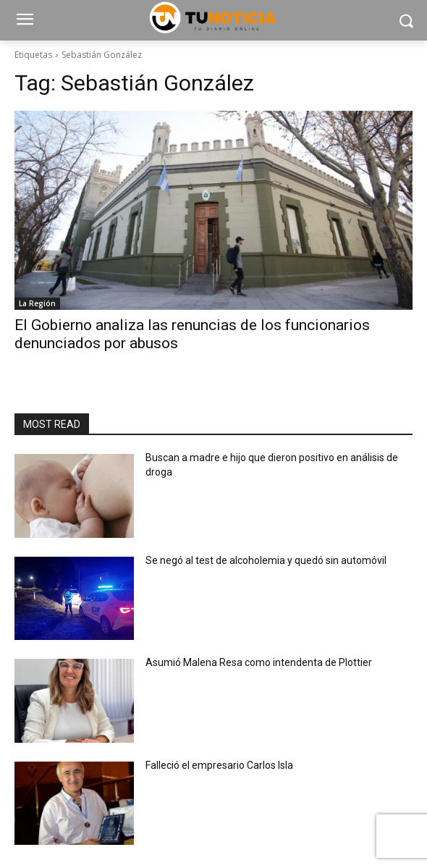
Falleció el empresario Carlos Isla (219, 765)
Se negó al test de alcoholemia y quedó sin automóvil (266, 560)
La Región (37, 303)
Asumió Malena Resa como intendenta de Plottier (259, 662)
